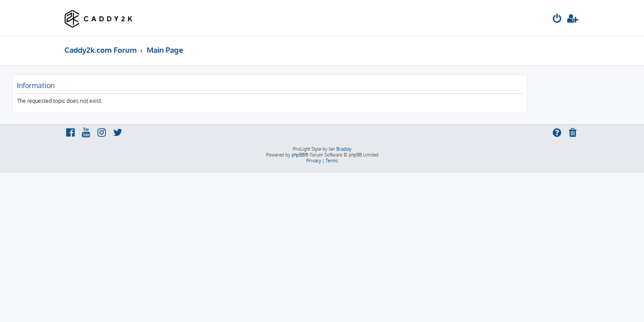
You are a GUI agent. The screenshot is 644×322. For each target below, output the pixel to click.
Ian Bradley (340, 149)
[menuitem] (557, 19)
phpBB (298, 155)
